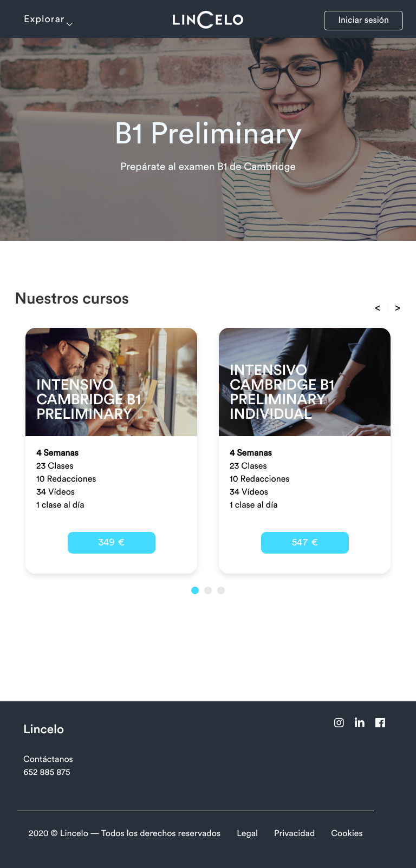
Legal (247, 834)
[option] (111, 451)
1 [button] (195, 590)
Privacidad (294, 834)
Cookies (347, 834)
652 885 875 (47, 773)
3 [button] (221, 590)
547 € (305, 542)
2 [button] (208, 590)
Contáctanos (48, 760)
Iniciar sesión (363, 21)
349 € (111, 542)
